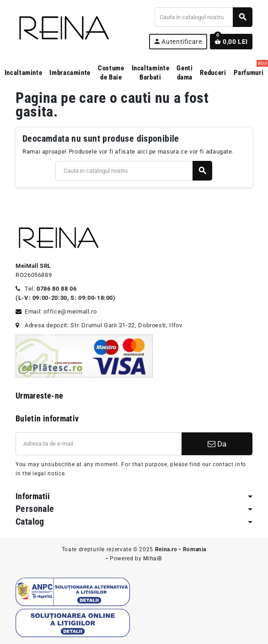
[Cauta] (203, 17)
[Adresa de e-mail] (99, 444)
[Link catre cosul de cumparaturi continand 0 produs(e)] (231, 42)
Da (217, 444)
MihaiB (153, 559)
